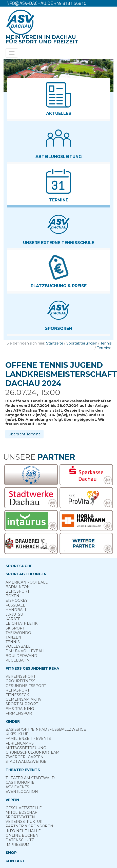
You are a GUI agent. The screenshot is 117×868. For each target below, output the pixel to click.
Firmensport (20, 713)
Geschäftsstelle (24, 808)
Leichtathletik (22, 623)
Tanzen (13, 637)
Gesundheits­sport (26, 686)
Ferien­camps (20, 743)
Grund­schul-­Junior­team (33, 752)
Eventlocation (22, 792)
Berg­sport (17, 591)
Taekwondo (18, 633)
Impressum (17, 845)
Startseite (55, 343)
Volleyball (18, 646)
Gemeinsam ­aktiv (24, 699)
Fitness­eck (17, 695)
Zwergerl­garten (25, 757)
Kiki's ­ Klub (17, 734)
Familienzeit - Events (28, 739)
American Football (27, 582)
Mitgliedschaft (22, 812)
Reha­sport (17, 690)
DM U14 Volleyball (26, 651)
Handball (16, 610)
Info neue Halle (23, 831)
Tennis (106, 343)
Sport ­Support (22, 704)
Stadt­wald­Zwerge (26, 761)
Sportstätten (20, 817)
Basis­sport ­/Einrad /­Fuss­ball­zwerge (46, 729)
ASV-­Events (17, 787)
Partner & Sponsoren (29, 826)
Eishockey (17, 600)
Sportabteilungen (82, 343)
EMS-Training (20, 709)
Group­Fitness (21, 681)
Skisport (15, 628)
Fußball (15, 605)
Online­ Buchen (22, 835)
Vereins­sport (21, 676)
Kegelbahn (18, 660)
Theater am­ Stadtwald (30, 778)
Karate (13, 619)
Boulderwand (21, 656)
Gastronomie (20, 782)
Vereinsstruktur (24, 822)
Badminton (18, 587)
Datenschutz (20, 840)
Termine (104, 348)
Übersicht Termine (25, 434)
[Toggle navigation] (12, 53)
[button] (58, 98)
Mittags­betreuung (26, 748)
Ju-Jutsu (14, 614)
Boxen (12, 596)
